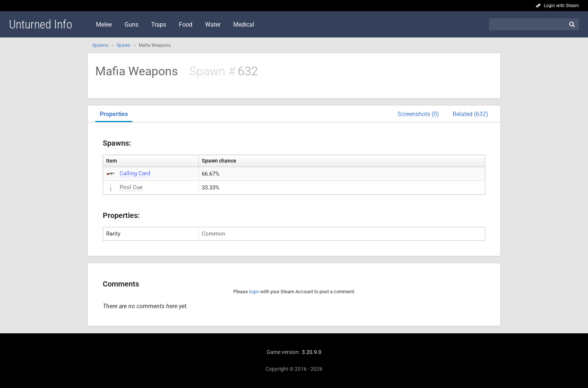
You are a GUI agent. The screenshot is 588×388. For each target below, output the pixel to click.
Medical (244, 25)
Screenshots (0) (418, 114)
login (254, 292)
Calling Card (135, 173)
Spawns (100, 45)
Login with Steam (561, 6)
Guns (131, 25)
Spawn (124, 45)
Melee (104, 25)
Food (186, 25)
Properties (114, 114)
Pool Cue (131, 187)
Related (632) (470, 114)
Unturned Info (41, 24)
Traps (159, 25)
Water (213, 25)
